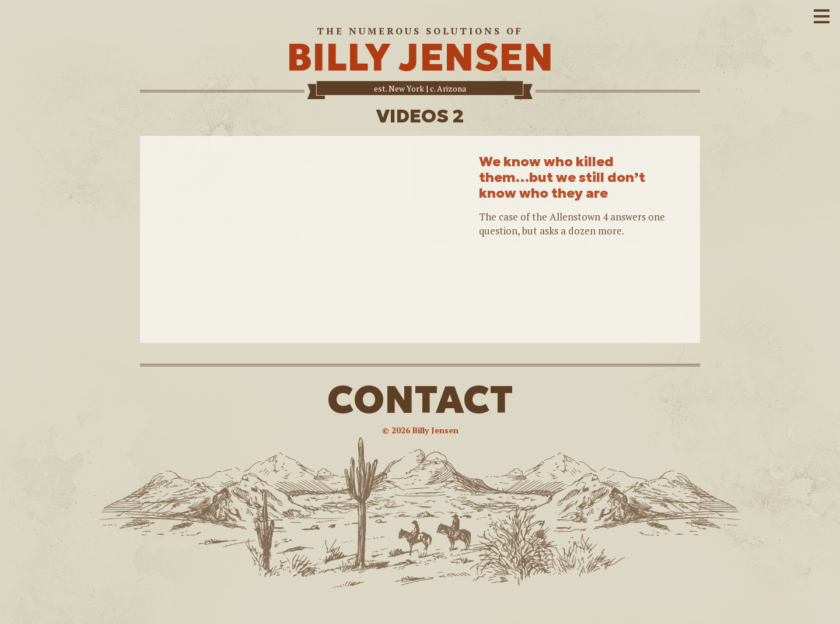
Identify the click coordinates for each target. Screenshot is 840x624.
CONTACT (420, 400)
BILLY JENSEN (420, 57)
